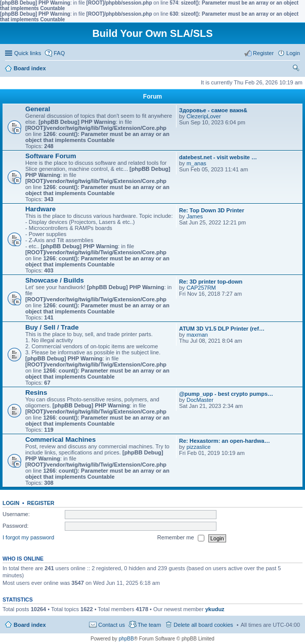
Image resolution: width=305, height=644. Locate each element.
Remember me (181, 538)
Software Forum (51, 156)
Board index (30, 625)
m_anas (197, 163)
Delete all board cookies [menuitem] (203, 625)
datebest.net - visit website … (218, 157)
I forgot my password (28, 538)
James (195, 216)
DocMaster (200, 400)
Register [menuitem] (263, 53)
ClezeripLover (204, 116)
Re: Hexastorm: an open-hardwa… (225, 441)
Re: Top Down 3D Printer (212, 210)
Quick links (28, 53)
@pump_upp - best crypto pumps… (226, 394)
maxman (197, 335)
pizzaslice (199, 447)
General (38, 109)
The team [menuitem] (149, 625)
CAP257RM (201, 288)
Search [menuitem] (296, 69)
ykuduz (215, 609)
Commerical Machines (60, 440)
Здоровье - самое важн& (213, 110)
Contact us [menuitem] (112, 625)
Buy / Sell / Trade (52, 327)
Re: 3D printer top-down (211, 282)
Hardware (40, 209)
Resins (36, 393)
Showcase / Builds (55, 280)
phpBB (126, 639)
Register (41, 503)
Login (11, 503)
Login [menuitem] (293, 53)
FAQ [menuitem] (59, 53)
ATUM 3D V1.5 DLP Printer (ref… (222, 329)
